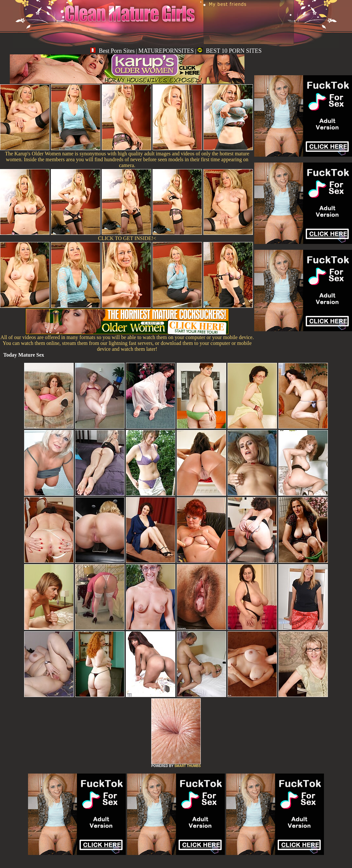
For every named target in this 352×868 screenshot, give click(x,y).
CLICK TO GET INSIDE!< (127, 238)
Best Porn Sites (112, 51)
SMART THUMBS (188, 766)
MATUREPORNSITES (166, 51)
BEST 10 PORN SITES (230, 51)
